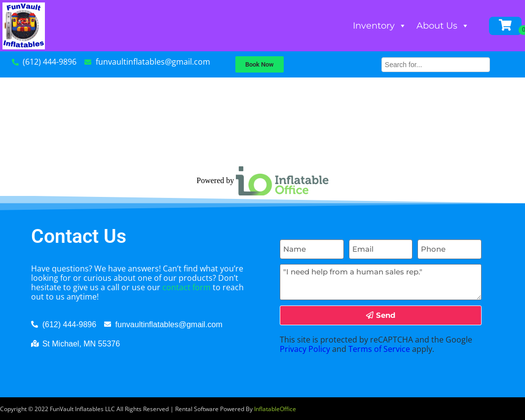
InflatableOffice (275, 409)
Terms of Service (379, 349)
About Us (443, 26)
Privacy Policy (305, 349)
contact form (187, 287)
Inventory (380, 26)
